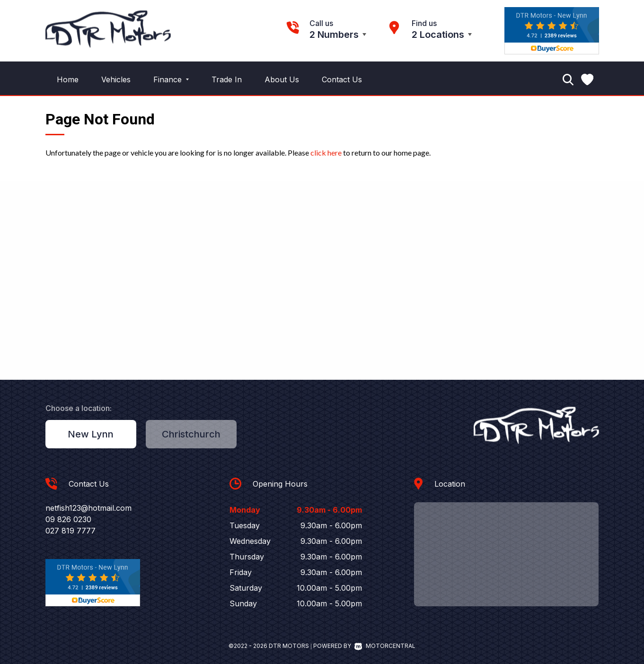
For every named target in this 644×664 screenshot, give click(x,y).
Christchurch (191, 434)
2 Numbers (334, 35)
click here (326, 153)
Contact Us (342, 79)
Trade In (227, 79)
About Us (282, 79)
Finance (171, 79)
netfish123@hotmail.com (88, 508)
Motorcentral (385, 646)
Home (68, 79)
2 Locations (438, 35)
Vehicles (116, 79)
